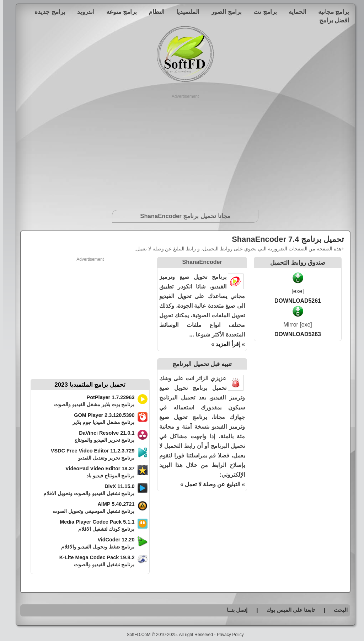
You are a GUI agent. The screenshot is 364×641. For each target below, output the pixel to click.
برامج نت (262, 12)
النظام (153, 12)
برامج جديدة (47, 12)
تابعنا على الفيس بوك (287, 610)
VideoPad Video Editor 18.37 (97, 468)
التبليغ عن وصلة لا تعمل (209, 484)
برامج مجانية (331, 12)
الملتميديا (185, 12)
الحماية (294, 12)
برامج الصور (223, 12)
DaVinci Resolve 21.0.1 (103, 433)
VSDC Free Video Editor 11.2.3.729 (90, 451)
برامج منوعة (118, 12)
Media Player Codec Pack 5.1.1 (94, 522)
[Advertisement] (182, 149)
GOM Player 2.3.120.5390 (101, 415)
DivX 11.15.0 (116, 486)
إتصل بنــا (234, 610)
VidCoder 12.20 (113, 540)
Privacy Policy (227, 635)
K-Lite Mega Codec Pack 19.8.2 (94, 557)
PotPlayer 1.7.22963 (108, 397)
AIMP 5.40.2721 (113, 504)
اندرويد (83, 12)
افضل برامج (331, 20)
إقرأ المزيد (225, 344)
